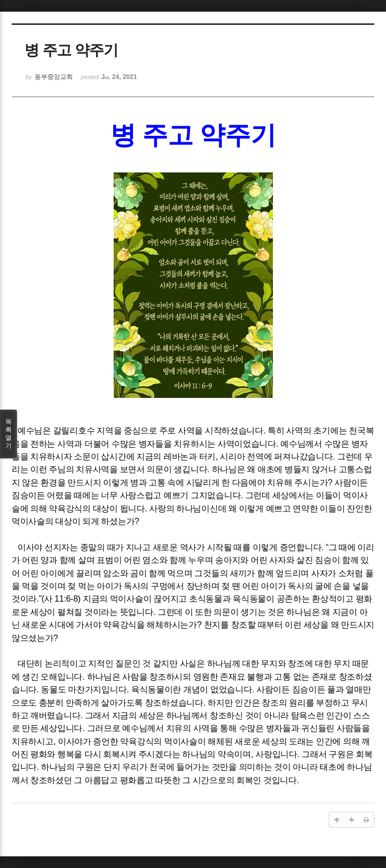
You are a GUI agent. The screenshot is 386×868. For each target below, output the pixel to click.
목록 (8, 434)
